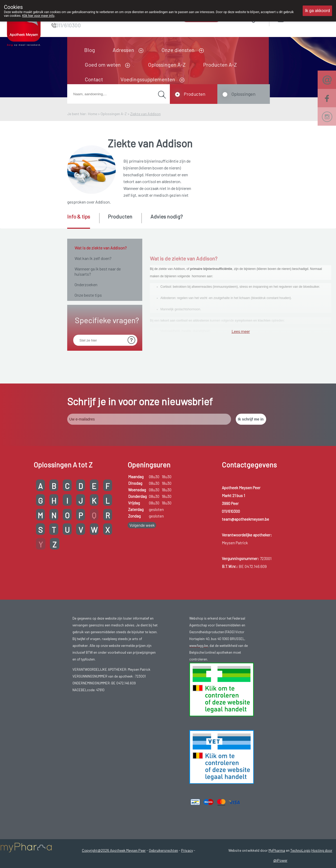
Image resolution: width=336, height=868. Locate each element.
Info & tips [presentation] (79, 216)
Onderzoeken (86, 284)
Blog (90, 50)
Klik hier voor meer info (38, 16)
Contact (94, 79)
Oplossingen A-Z (167, 65)
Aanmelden (300, 18)
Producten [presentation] (120, 216)
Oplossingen (243, 94)
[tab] (83, 221)
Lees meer (241, 451)
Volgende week (142, 599)
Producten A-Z (220, 65)
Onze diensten (178, 50)
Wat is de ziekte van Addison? (101, 248)
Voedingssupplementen (148, 79)
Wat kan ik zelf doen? (93, 258)
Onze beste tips (88, 295)
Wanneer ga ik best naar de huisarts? (98, 271)
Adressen (123, 50)
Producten (195, 94)
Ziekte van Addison (145, 114)
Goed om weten (103, 65)
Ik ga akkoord (317, 11)
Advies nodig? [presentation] (167, 216)
